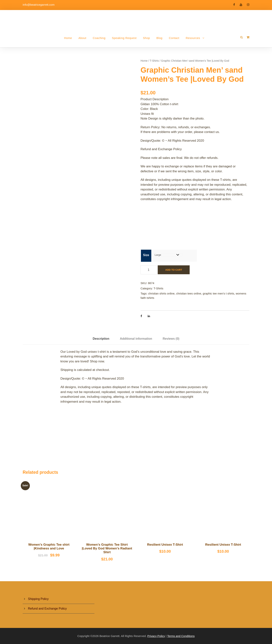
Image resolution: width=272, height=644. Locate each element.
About (82, 38)
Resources (193, 38)
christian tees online (189, 293)
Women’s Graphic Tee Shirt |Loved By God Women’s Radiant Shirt (107, 548)
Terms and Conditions (181, 636)
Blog (159, 38)
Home (68, 38)
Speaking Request (124, 38)
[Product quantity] (149, 270)
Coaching (99, 38)
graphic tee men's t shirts (218, 293)
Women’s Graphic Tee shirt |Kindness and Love (49, 547)
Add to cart (174, 270)
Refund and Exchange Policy (47, 609)
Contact (174, 38)
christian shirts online (161, 293)
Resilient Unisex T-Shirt (165, 545)
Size (146, 255)
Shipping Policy (38, 599)
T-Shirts (154, 61)
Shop (146, 38)
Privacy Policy (156, 636)
